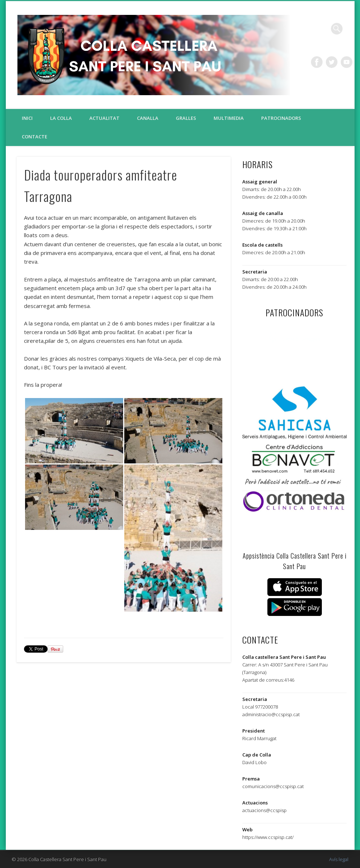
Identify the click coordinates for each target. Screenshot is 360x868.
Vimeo (347, 62)
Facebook (317, 62)
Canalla (148, 118)
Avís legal (339, 859)
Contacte (35, 137)
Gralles (186, 118)
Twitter (332, 62)
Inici (27, 118)
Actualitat (104, 118)
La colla (61, 118)
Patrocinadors (281, 118)
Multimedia (229, 118)
